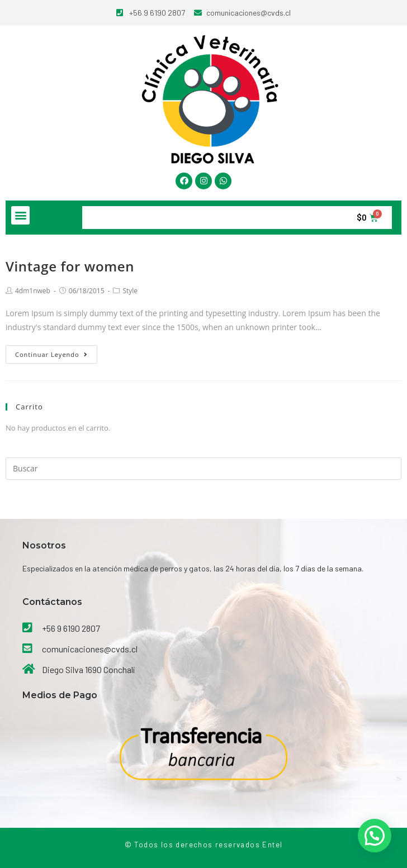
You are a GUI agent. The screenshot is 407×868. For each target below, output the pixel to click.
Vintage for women (70, 266)
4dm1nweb (33, 291)
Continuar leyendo (51, 354)
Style (130, 291)
